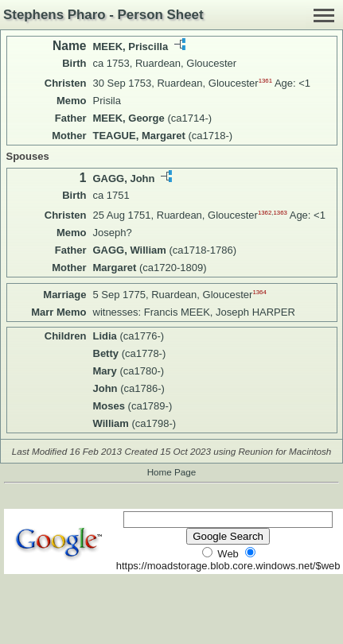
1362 (265, 213)
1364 (259, 292)
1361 (265, 81)
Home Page (172, 472)
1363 (280, 213)
